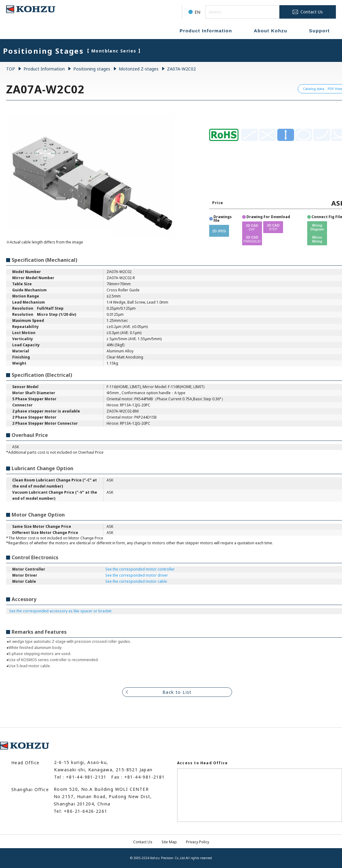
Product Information (206, 31)
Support (319, 31)
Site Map (169, 842)
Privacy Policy (198, 842)
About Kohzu (271, 31)
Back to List (177, 692)
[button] (219, 231)
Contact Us (143, 842)
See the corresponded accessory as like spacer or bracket (60, 611)
